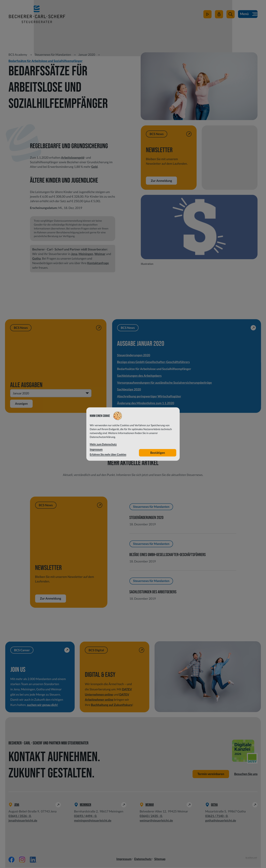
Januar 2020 (87, 55)
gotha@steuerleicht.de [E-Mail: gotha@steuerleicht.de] (221, 821)
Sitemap (160, 859)
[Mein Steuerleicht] (219, 16)
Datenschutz (143, 859)
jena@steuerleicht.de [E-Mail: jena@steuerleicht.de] (23, 821)
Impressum (124, 859)
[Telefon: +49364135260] (20, 816)
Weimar (100, 254)
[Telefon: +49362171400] (216, 816)
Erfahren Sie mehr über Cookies (108, 454)
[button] (230, 16)
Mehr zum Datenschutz (103, 444)
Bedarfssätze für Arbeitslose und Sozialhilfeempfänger (45, 61)
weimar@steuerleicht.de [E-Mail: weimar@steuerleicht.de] (156, 821)
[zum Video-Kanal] (207, 16)
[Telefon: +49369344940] (85, 816)
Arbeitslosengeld (73, 157)
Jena (74, 254)
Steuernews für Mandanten (53, 55)
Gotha (36, 258)
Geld (94, 167)
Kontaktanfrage (98, 263)
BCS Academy (18, 55)
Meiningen (86, 254)
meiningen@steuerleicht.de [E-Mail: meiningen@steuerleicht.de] (93, 821)
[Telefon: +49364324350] (151, 816)
